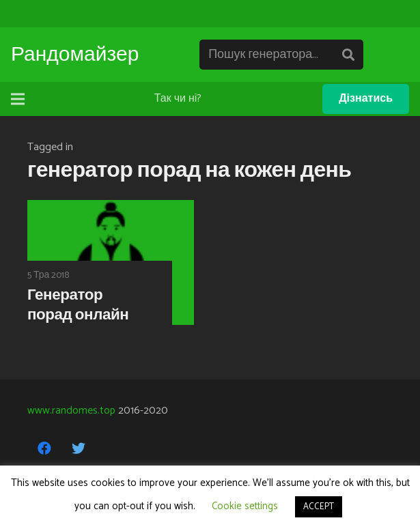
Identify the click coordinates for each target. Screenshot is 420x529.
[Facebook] (44, 448)
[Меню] (18, 99)
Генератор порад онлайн (78, 305)
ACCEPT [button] (319, 507)
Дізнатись (366, 99)
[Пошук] (349, 55)
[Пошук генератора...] (281, 55)
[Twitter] (79, 448)
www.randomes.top (71, 411)
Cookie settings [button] (245, 506)
